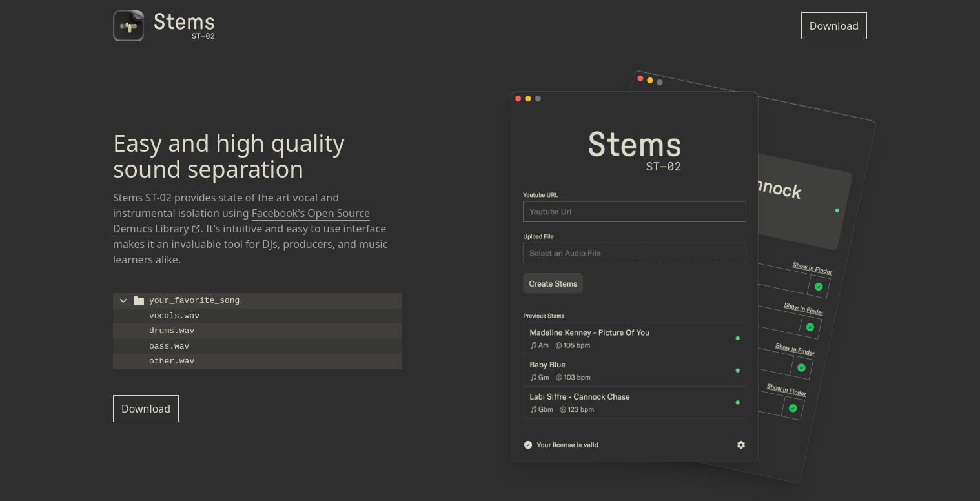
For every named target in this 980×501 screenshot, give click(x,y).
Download (834, 26)
